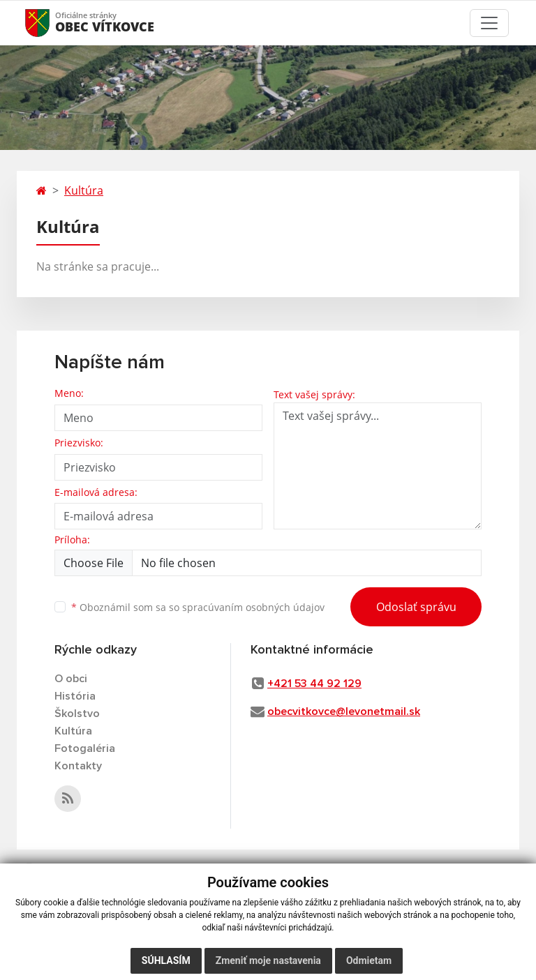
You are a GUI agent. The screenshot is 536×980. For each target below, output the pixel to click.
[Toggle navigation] (489, 23)
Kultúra (84, 190)
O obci (71, 679)
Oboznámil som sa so (198, 607)
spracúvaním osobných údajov (253, 607)
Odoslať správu (416, 607)
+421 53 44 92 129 (314, 684)
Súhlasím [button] (166, 960)
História (75, 696)
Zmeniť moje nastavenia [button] (268, 960)
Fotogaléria (85, 748)
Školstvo (77, 714)
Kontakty (78, 766)
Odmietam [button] (369, 960)
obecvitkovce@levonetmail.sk (344, 711)
